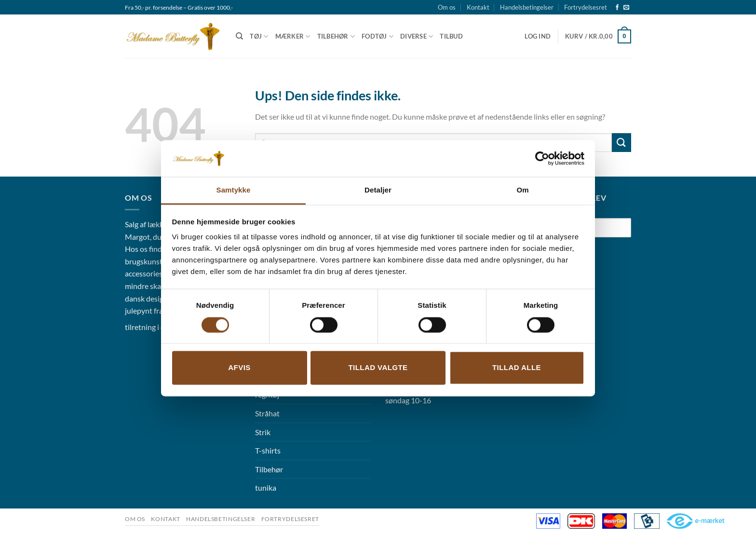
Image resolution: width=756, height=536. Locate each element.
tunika (266, 488)
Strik (263, 432)
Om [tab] (522, 190)
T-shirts (268, 450)
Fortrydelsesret (586, 7)
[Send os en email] (626, 8)
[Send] (621, 143)
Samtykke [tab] (234, 190)
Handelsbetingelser (527, 7)
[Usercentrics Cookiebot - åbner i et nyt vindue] (542, 158)
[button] (538, 36)
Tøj (259, 36)
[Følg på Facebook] (617, 8)
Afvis (239, 368)
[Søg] (239, 36)
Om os (447, 7)
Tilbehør (336, 36)
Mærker (293, 36)
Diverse (417, 36)
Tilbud (451, 36)
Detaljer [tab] (378, 190)
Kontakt (478, 7)
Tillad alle (517, 368)
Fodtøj (378, 36)
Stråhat (267, 413)
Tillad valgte (378, 368)
